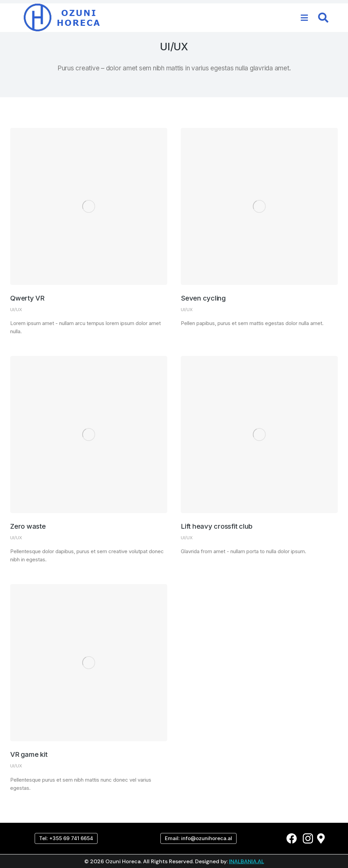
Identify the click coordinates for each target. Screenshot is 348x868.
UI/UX (16, 309)
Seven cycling (203, 298)
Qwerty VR (27, 298)
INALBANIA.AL (247, 861)
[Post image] (89, 206)
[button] (304, 18)
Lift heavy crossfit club (217, 526)
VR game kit (29, 754)
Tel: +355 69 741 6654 (66, 838)
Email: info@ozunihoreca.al (198, 838)
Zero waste (28, 526)
